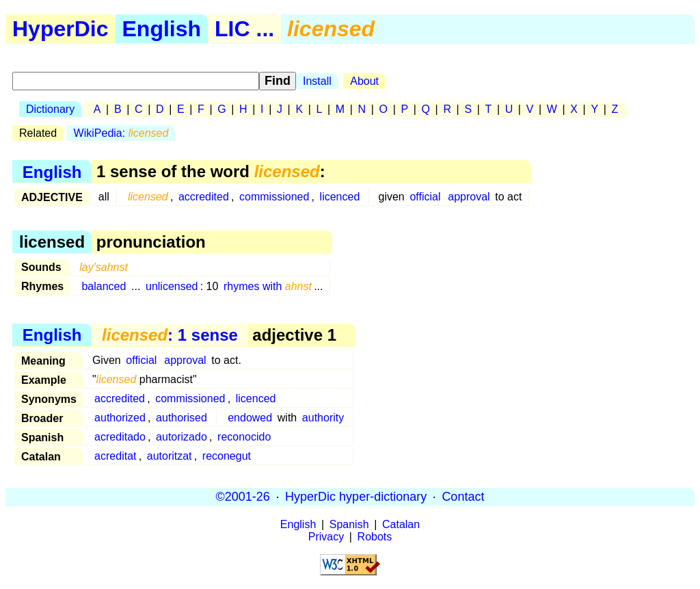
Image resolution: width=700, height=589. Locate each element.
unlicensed (172, 286)
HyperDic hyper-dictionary (356, 497)
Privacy (326, 537)
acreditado (120, 437)
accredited (204, 197)
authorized (120, 418)
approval (469, 197)
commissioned (274, 197)
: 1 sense (170, 335)
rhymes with (268, 286)
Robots (375, 537)
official (425, 197)
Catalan (401, 524)
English (162, 29)
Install (317, 81)
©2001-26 (243, 497)
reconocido (244, 437)
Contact (463, 497)
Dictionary (50, 109)
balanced (104, 286)
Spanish (349, 524)
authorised (181, 418)
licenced (340, 197)
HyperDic (60, 29)
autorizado (181, 437)
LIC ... (244, 29)
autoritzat (170, 456)
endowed (250, 418)
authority (323, 418)
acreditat (115, 456)
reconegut (227, 456)
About (364, 81)
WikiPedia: (121, 133)
